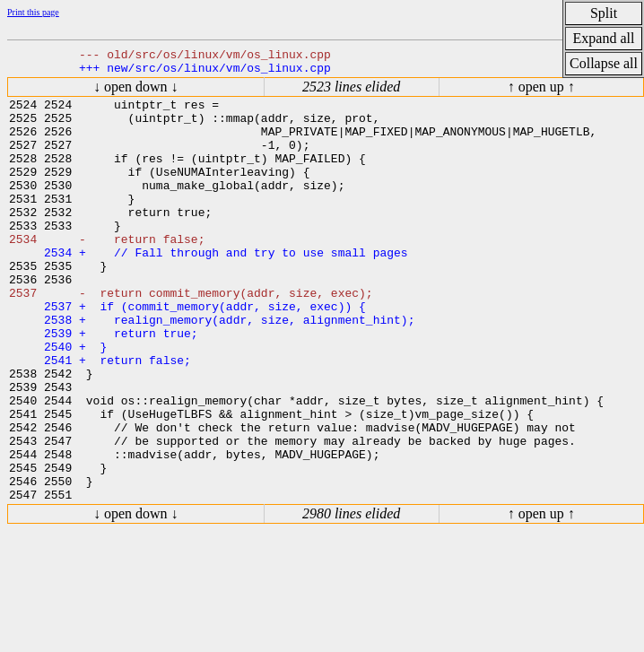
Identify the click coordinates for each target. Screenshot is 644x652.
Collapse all (604, 63)
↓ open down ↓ (136, 95)
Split (604, 13)
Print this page (33, 12)
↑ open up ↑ (541, 95)
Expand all (604, 38)
